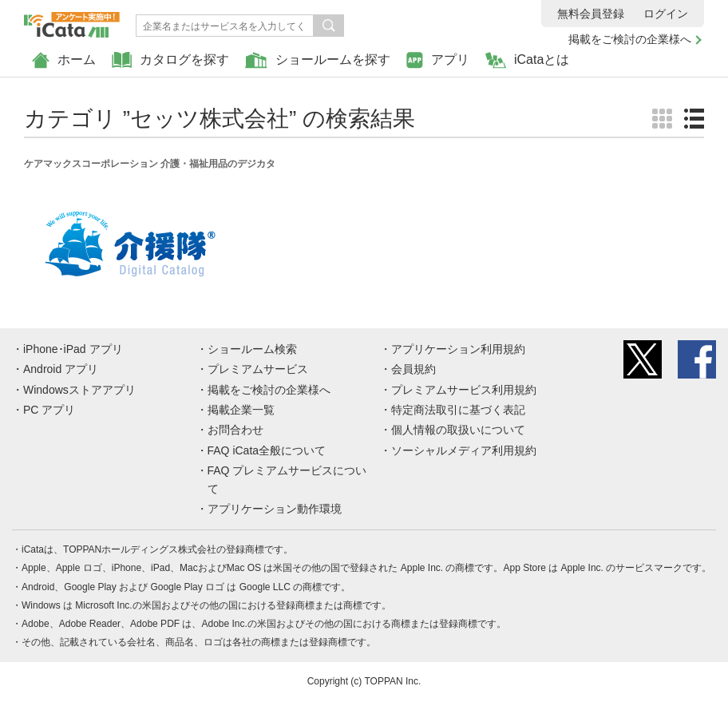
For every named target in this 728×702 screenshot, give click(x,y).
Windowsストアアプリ (79, 390)
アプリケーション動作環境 (275, 509)
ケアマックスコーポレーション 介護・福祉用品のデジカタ (150, 164)
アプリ (438, 60)
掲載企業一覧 (241, 410)
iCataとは (527, 60)
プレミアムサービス (258, 369)
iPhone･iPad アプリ (73, 349)
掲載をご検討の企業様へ (630, 39)
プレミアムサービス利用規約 (464, 390)
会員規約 (413, 369)
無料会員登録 (591, 14)
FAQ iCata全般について (267, 450)
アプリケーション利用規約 (458, 349)
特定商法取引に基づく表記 (458, 410)
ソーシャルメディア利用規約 (464, 450)
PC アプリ (49, 410)
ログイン (666, 14)
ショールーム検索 (252, 349)
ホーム (64, 60)
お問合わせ (235, 430)
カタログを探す (170, 60)
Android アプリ (61, 369)
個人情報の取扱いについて (458, 430)
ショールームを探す (318, 60)
